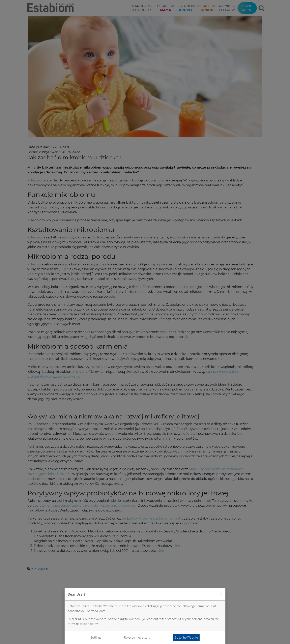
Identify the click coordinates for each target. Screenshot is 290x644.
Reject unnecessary (137, 637)
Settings (96, 637)
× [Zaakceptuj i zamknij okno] (221, 594)
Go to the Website (186, 637)
